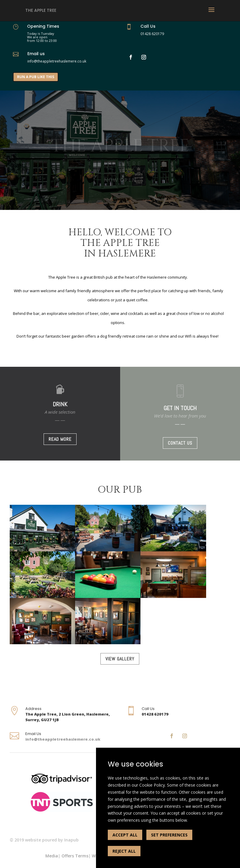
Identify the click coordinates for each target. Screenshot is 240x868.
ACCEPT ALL (125, 835)
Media (52, 856)
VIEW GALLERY (120, 659)
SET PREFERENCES (169, 835)
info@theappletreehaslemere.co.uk (63, 739)
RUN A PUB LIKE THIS (36, 77)
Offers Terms (75, 856)
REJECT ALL (124, 851)
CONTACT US (180, 443)
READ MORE (60, 439)
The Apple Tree (41, 10)
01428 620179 (152, 34)
